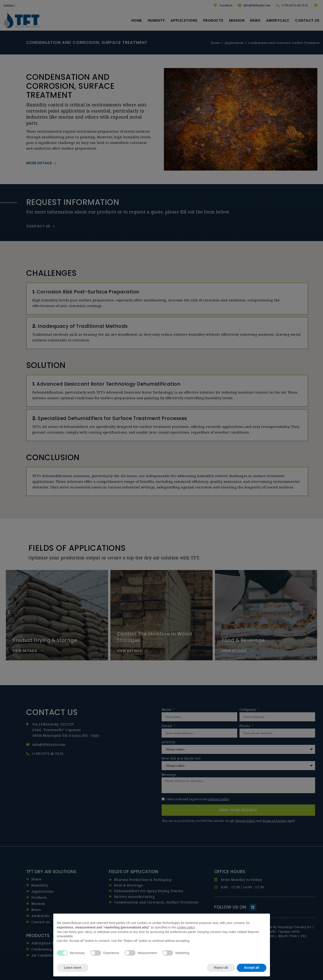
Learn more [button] (73, 968)
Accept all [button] (251, 968)
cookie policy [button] (186, 927)
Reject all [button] (221, 968)
